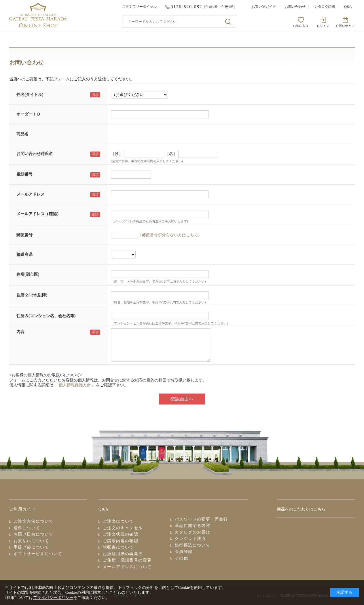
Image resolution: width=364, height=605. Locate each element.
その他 (181, 558)
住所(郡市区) (28, 274)
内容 (20, 332)
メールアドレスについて (127, 567)
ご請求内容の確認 (121, 541)
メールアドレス (31, 194)
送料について (27, 528)
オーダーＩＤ (29, 114)
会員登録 (184, 552)
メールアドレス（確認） (39, 214)
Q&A (348, 7)
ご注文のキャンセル (123, 528)
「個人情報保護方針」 (75, 385)
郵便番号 (24, 235)
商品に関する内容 (193, 526)
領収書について (118, 547)
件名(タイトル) (30, 95)
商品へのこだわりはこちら (301, 509)
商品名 (22, 134)
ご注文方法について (34, 521)
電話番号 (24, 174)
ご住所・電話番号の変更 (127, 560)
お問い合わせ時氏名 (35, 154)
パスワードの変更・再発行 (201, 519)
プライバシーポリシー (53, 598)
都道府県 (24, 255)
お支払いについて (31, 541)
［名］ (171, 154)
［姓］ (117, 154)
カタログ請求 (325, 7)
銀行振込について (193, 545)
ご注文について (118, 521)
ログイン (323, 26)
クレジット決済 (190, 539)
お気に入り (301, 26)
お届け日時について (34, 534)
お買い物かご (345, 26)
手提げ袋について (31, 547)
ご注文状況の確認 (121, 534)
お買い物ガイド (264, 7)
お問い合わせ (295, 7)
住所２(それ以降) (32, 295)
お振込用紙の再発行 (123, 554)
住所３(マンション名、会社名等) (46, 316)
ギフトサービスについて (38, 554)
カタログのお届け (193, 532)
